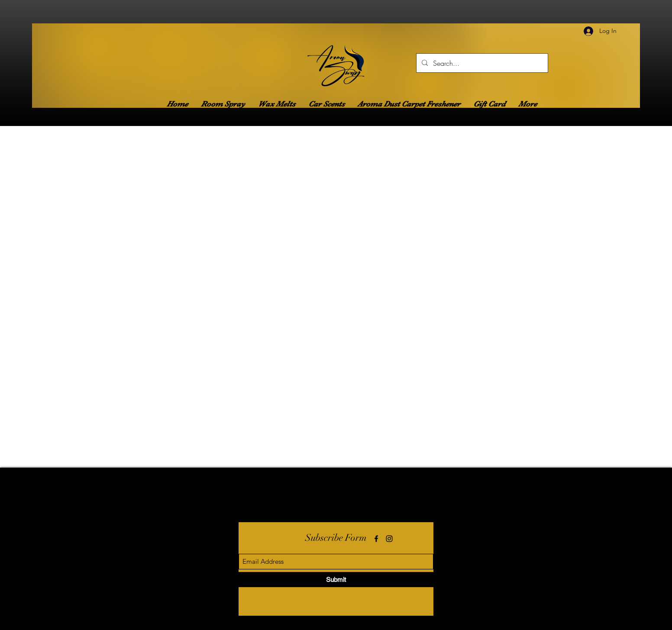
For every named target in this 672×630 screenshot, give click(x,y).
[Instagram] (389, 539)
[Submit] (336, 580)
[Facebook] (376, 539)
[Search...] (481, 63)
